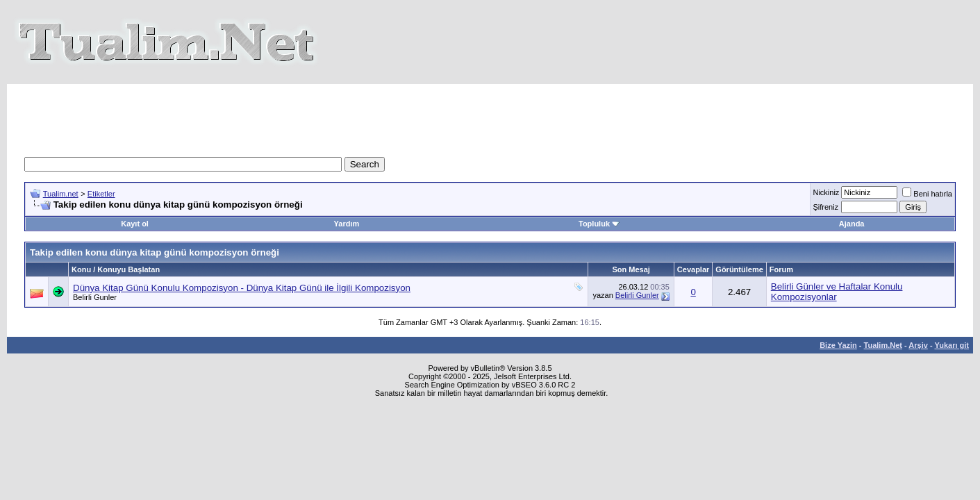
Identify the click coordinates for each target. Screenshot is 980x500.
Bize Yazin (838, 345)
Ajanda (852, 224)
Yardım (347, 224)
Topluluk (599, 224)
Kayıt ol (135, 224)
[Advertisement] (490, 115)
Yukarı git (952, 345)
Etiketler (101, 194)
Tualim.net (61, 194)
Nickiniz (826, 192)
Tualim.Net (883, 345)
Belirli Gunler (95, 297)
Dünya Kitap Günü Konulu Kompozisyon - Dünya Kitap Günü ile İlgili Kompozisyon (242, 288)
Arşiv (918, 345)
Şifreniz (825, 207)
